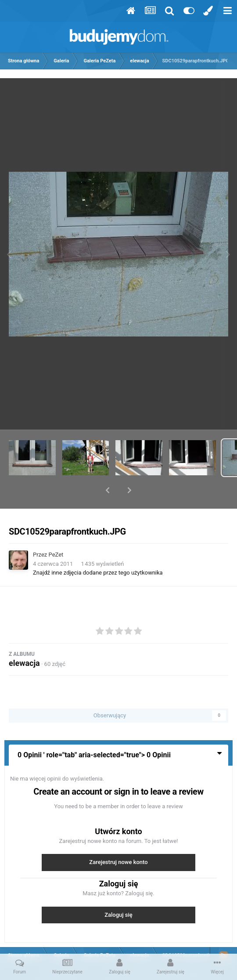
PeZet (56, 532)
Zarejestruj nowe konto (118, 839)
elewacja (24, 640)
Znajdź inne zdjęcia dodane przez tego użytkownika (98, 550)
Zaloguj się (118, 892)
